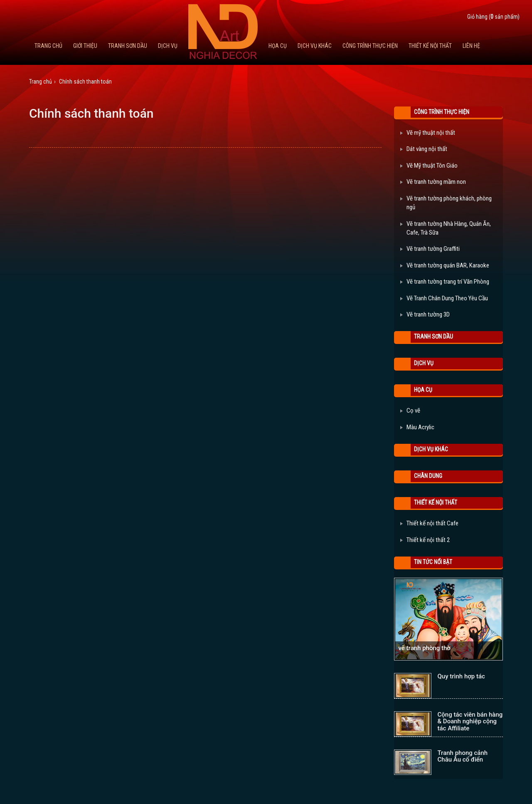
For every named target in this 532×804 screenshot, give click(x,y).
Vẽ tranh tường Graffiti (430, 249)
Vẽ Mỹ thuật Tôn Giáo (429, 166)
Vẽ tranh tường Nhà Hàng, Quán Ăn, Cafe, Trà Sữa (446, 228)
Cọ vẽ (410, 411)
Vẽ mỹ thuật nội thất (428, 133)
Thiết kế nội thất (430, 46)
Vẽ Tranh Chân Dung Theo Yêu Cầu (444, 298)
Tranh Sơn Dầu (128, 46)
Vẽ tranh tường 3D (425, 314)
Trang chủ (48, 46)
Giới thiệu (85, 46)
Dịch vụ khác (315, 46)
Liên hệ (471, 46)
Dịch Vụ (168, 46)
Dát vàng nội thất (424, 149)
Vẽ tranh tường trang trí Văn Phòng (445, 282)
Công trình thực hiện (370, 46)
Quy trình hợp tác (461, 676)
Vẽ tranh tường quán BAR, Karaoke (445, 265)
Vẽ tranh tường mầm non (433, 182)
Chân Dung (428, 476)
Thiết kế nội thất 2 (425, 540)
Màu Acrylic (417, 427)
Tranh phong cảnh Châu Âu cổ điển (463, 756)
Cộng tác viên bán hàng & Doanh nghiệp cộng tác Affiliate (470, 721)
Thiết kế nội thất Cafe (429, 523)
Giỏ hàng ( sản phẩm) (493, 17)
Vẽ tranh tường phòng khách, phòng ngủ (446, 203)
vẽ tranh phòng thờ (425, 648)
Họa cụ (278, 46)
